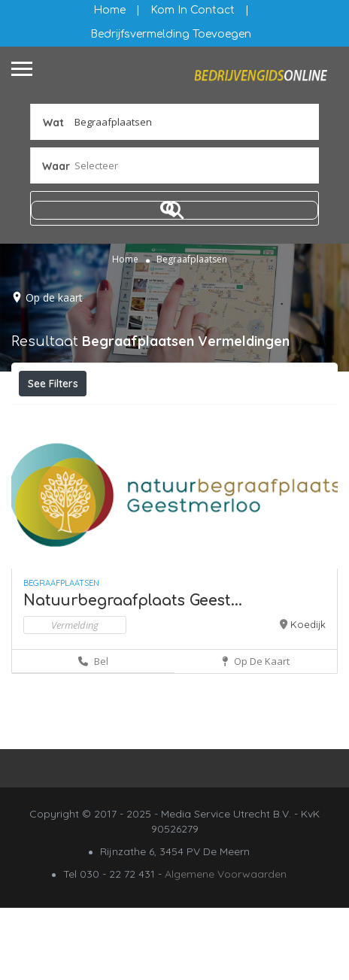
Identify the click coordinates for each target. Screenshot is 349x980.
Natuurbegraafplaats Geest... (133, 673)
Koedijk (308, 696)
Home (109, 10)
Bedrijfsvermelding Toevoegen (171, 34)
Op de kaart (54, 297)
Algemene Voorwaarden (226, 946)
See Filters (53, 384)
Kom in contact (193, 10)
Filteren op (62, 417)
